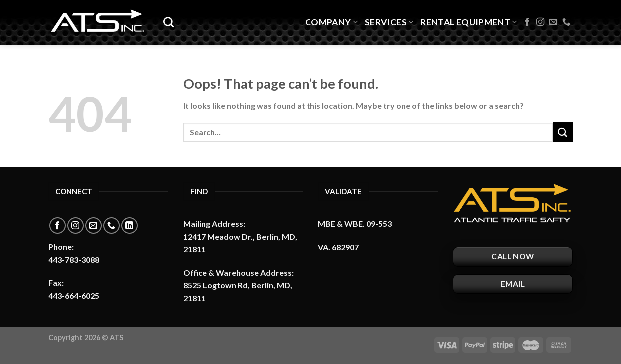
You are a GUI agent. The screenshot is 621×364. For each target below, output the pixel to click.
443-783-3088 (74, 260)
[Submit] (563, 132)
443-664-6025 (74, 295)
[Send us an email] (553, 22)
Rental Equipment (468, 22)
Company (331, 22)
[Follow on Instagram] (540, 22)
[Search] (168, 22)
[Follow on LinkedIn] (130, 226)
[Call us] (566, 22)
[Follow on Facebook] (527, 22)
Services (389, 22)
